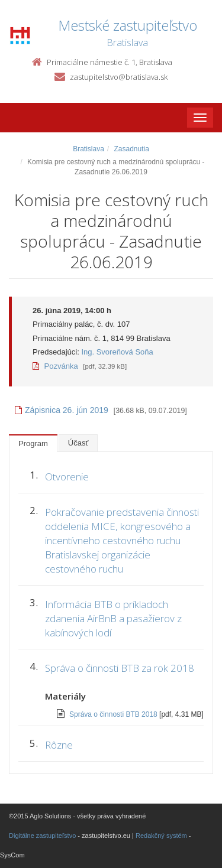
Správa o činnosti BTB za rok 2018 (120, 668)
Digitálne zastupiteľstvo (42, 836)
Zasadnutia (131, 149)
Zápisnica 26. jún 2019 (62, 410)
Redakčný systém (161, 836)
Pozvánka (55, 366)
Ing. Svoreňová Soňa (117, 352)
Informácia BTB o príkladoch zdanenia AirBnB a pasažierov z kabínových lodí (113, 618)
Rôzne (59, 745)
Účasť (78, 443)
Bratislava (89, 149)
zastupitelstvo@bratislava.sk (119, 77)
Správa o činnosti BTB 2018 (114, 714)
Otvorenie (67, 477)
